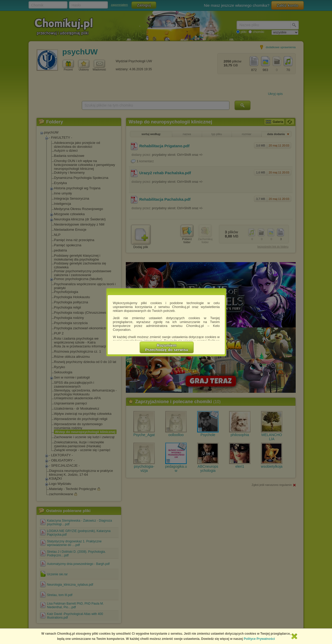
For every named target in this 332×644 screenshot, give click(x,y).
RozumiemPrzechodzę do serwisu (167, 347)
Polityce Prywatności (259, 639)
